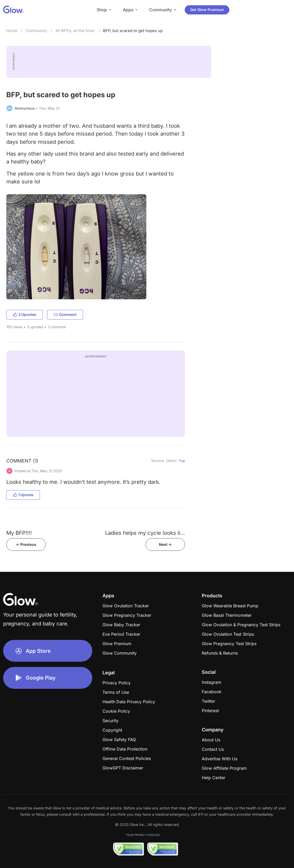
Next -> (165, 544)
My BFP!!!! (19, 533)
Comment (65, 314)
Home (12, 31)
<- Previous (26, 544)
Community (36, 31)
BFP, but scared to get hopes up (133, 31)
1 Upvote (23, 495)
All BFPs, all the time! (75, 31)
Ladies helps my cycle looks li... (145, 533)
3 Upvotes (25, 314)
